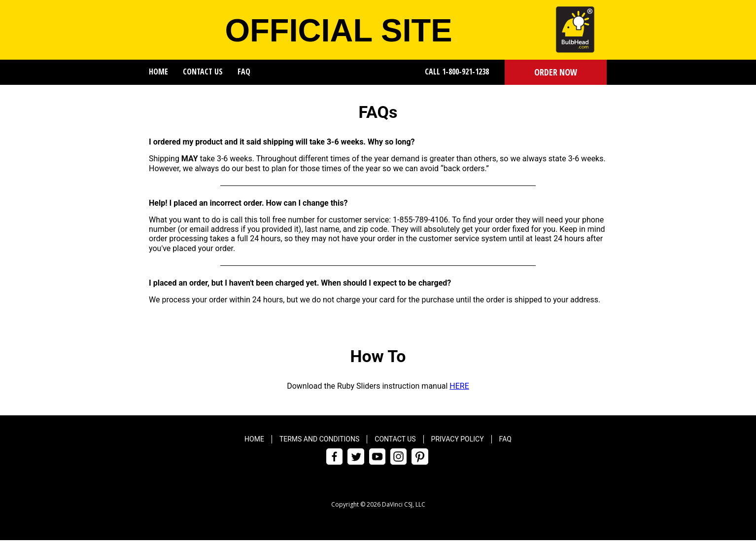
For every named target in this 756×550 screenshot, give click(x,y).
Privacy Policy (458, 439)
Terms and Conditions (319, 439)
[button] (556, 73)
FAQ (244, 72)
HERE (459, 386)
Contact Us (203, 72)
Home (158, 72)
